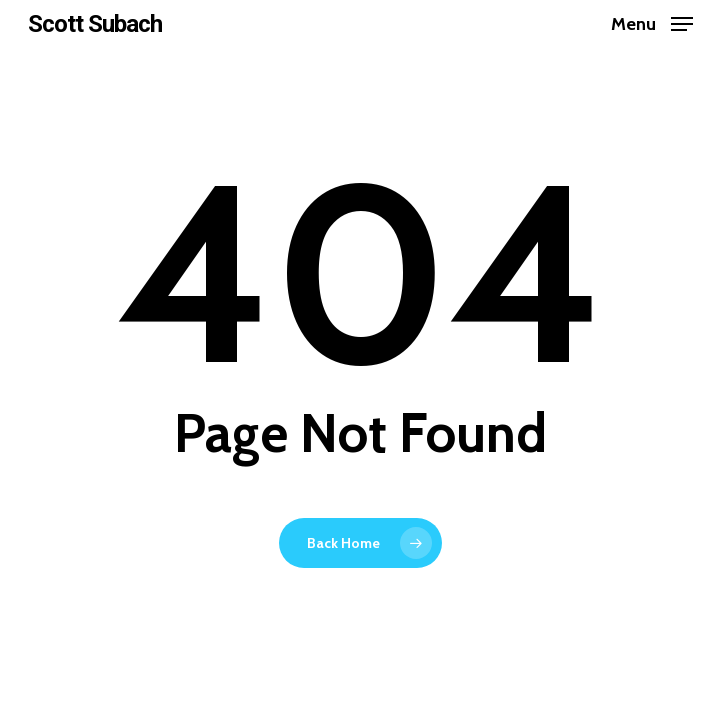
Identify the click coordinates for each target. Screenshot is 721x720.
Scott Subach (95, 24)
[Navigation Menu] (652, 22)
